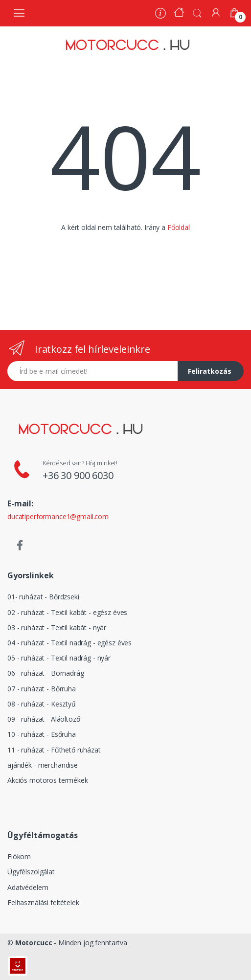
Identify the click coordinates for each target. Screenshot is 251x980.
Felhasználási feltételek (43, 902)
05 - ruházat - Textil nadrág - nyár (59, 658)
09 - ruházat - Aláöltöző (44, 719)
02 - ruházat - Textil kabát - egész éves (67, 612)
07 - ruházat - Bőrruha (42, 689)
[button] (197, 12)
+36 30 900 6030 (78, 475)
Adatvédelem (28, 887)
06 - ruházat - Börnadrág (46, 673)
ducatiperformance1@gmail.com (58, 516)
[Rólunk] (160, 14)
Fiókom (19, 856)
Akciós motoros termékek (48, 780)
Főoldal (179, 227)
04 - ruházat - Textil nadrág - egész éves (69, 643)
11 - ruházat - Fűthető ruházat (54, 750)
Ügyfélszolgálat (31, 872)
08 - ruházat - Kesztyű (42, 704)
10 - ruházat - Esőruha (42, 734)
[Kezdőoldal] (179, 13)
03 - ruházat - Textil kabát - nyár (57, 627)
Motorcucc (34, 943)
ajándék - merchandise (43, 765)
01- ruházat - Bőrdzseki (43, 597)
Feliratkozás (210, 371)
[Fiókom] (216, 12)
